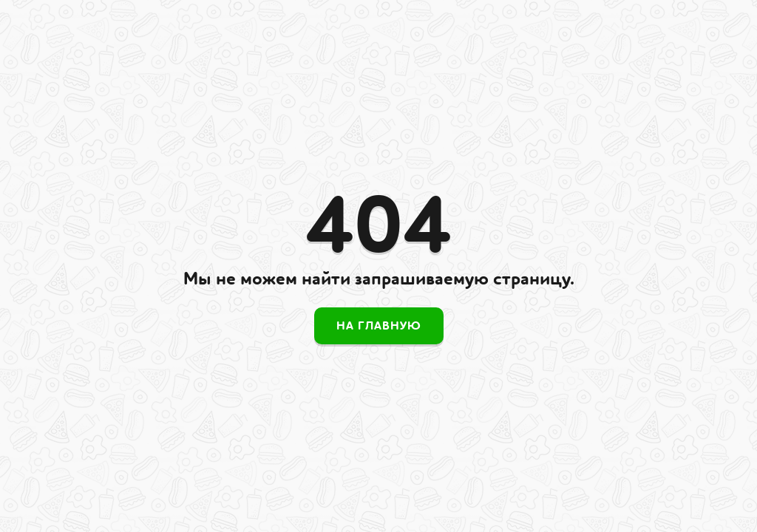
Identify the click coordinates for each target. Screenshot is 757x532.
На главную (379, 326)
